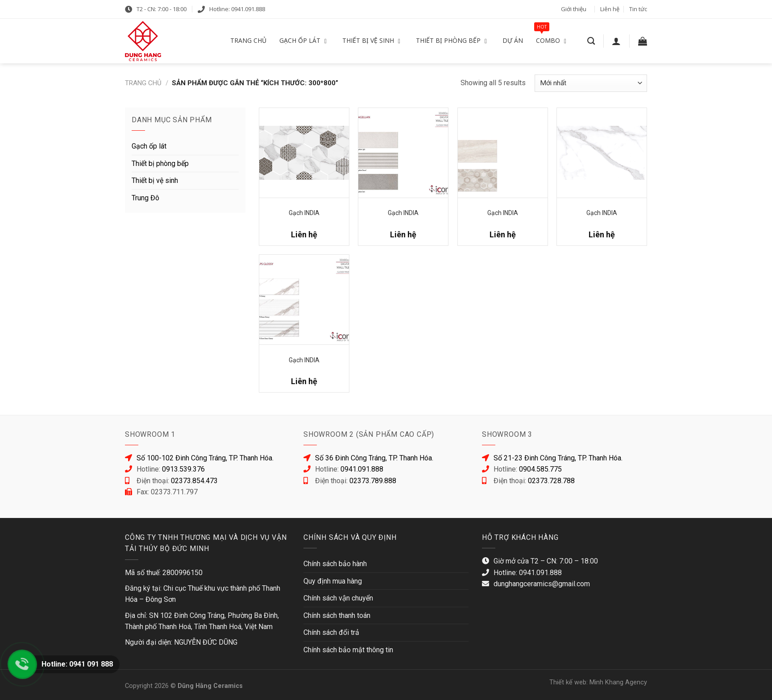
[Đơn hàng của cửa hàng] (591, 83)
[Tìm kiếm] (591, 41)
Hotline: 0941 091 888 (77, 664)
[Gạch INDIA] (304, 153)
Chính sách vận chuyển (338, 598)
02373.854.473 (194, 481)
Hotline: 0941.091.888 (237, 9)
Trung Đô (145, 198)
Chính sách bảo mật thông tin (348, 650)
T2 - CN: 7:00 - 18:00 (162, 9)
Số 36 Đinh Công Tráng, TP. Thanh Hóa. (374, 458)
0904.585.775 (540, 469)
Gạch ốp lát (149, 146)
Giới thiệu (574, 9)
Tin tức (638, 9)
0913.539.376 (183, 469)
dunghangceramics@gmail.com (542, 584)
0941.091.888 (362, 469)
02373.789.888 (373, 481)
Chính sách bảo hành (335, 564)
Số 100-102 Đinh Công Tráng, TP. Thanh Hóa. (205, 458)
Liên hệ (610, 9)
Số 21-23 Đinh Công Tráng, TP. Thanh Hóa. (558, 458)
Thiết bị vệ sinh (155, 180)
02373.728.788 (551, 481)
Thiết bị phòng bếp (160, 164)
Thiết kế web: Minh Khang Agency (598, 682)
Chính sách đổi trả (331, 632)
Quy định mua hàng (333, 581)
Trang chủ (143, 83)
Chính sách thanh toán (337, 615)
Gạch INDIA (304, 213)
